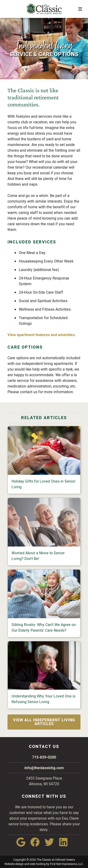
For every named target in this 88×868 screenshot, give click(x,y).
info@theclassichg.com (44, 768)
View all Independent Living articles (44, 722)
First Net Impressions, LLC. (67, 864)
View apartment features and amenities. (42, 335)
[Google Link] (23, 845)
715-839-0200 (44, 757)
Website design (14, 864)
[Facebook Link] (37, 845)
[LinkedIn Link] (65, 845)
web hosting (38, 864)
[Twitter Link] (51, 845)
